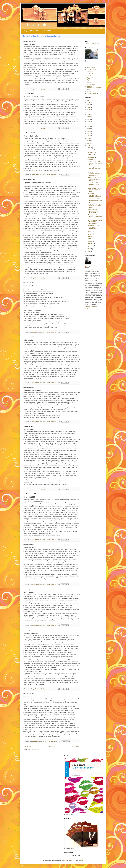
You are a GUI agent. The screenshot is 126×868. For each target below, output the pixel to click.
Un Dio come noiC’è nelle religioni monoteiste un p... (95, 200)
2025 (88, 102)
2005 (88, 148)
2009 (88, 138)
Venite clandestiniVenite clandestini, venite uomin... (95, 184)
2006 (88, 145)
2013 (88, 129)
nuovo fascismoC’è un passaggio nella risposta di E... (94, 211)
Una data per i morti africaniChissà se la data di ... (94, 168)
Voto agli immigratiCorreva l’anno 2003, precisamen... (95, 222)
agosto (90, 160)
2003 (88, 251)
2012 (88, 131)
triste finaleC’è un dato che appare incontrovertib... (94, 227)
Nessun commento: (51, 89)
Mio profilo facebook (92, 70)
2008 (88, 141)
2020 (88, 112)
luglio (90, 232)
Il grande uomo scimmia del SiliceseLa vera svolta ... (95, 179)
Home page (52, 746)
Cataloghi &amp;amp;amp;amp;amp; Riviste (94, 88)
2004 (88, 249)
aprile (90, 239)
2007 (88, 143)
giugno (90, 234)
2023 (88, 107)
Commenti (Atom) (34, 749)
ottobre (90, 155)
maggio (91, 236)
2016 (88, 122)
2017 (88, 119)
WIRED (89, 91)
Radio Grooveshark (92, 76)
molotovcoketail (67, 860)
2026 (88, 100)
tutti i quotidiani (91, 84)
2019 (88, 114)
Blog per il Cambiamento (93, 78)
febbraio (91, 243)
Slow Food (89, 82)
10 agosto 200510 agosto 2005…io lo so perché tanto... (95, 206)
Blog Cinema (90, 80)
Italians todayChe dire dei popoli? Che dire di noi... (95, 190)
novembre (91, 152)
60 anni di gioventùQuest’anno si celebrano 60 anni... (95, 174)
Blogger (81, 860)
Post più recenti (28, 746)
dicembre (91, 150)
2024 (88, 105)
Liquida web (90, 74)
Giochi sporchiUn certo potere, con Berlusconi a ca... (95, 216)
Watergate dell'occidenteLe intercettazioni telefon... (95, 195)
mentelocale (90, 72)
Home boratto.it (91, 68)
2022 (88, 110)
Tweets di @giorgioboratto (92, 44)
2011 (88, 134)
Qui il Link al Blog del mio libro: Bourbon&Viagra (41, 36)
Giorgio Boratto (91, 266)
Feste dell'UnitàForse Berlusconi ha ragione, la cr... (95, 163)
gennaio (91, 246)
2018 (88, 117)
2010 (88, 136)
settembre (91, 157)
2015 (88, 124)
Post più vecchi (75, 746)
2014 (88, 126)
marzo (90, 241)
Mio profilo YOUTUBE (93, 93)
